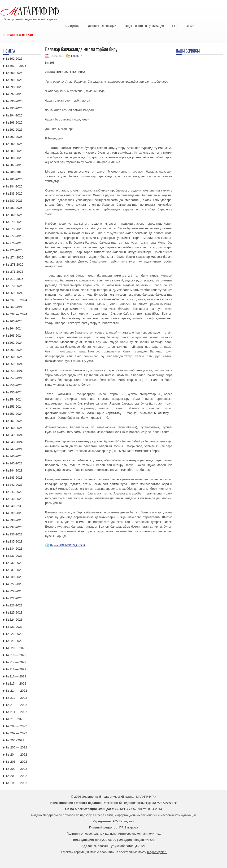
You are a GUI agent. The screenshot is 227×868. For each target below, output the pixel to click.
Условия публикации (102, 26)
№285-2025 (14, 179)
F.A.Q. (175, 26)
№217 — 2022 (16, 662)
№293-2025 (14, 122)
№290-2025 (14, 144)
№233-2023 (14, 556)
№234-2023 (14, 549)
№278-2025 (14, 229)
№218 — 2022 (16, 669)
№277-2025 (14, 236)
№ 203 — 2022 (17, 762)
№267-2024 (14, 307)
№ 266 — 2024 (17, 314)
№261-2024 (14, 350)
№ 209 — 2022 (17, 726)
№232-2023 (14, 563)
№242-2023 (14, 485)
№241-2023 (14, 492)
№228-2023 (14, 598)
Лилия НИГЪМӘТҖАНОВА (68, 545)
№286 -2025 (15, 172)
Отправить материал (18, 35)
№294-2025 (14, 115)
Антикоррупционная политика (139, 834)
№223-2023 (14, 627)
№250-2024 (14, 428)
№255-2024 (14, 392)
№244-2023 (14, 470)
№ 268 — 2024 (17, 300)
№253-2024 (14, 407)
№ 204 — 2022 (17, 754)
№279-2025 (14, 222)
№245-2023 (14, 463)
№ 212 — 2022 (17, 705)
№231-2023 (14, 570)
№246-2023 (14, 456)
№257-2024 (14, 378)
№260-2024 (14, 357)
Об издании (72, 26)
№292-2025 (14, 130)
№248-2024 (14, 442)
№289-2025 (14, 151)
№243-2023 (14, 478)
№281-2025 (14, 208)
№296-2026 (14, 101)
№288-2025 (14, 158)
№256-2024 (14, 385)
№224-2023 (14, 620)
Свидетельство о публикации (144, 26)
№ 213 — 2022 (17, 698)
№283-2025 (14, 194)
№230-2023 (14, 577)
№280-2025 (14, 215)
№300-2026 (14, 73)
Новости (77, 56)
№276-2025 (14, 243)
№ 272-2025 (15, 279)
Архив (190, 26)
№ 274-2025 (15, 257)
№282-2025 (14, 201)
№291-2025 (14, 137)
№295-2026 (14, 108)
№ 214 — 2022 (17, 691)
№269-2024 (14, 293)
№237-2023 (14, 527)
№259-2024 (14, 364)
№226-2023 (14, 605)
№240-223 (13, 506)
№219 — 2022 (16, 655)
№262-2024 (14, 343)
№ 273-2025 (15, 265)
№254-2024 (14, 399)
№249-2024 (14, 435)
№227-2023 (14, 584)
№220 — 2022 (16, 648)
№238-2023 (14, 520)
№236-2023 (14, 534)
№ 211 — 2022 (17, 712)
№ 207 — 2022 (17, 733)
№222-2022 (14, 634)
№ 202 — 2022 (17, 769)
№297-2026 (14, 94)
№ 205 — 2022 (17, 747)
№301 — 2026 (16, 66)
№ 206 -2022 (15, 740)
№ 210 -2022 (15, 719)
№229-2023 (14, 591)
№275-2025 (14, 250)
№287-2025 (14, 165)
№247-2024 (14, 449)
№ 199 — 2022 (17, 783)
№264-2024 (14, 328)
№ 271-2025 (15, 272)
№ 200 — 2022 (17, 776)
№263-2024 (14, 336)
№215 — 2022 (16, 683)
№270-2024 (14, 286)
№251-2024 (14, 421)
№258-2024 (14, 371)
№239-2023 (14, 513)
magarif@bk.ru (144, 840)
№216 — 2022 (16, 676)
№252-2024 (14, 414)
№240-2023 (14, 499)
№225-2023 (14, 612)
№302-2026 (14, 59)
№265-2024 (14, 321)
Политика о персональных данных (91, 834)
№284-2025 (14, 186)
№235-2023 (14, 541)
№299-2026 (14, 80)
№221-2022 (14, 641)
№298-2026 (14, 87)
